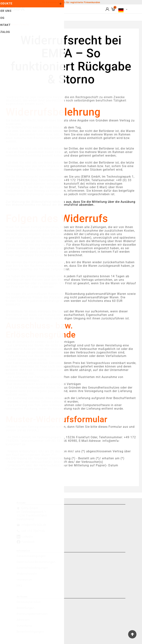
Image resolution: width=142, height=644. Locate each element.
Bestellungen (26, 608)
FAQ (19, 586)
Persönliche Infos (29, 602)
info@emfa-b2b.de (34, 525)
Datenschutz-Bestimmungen (36, 562)
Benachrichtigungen (30, 632)
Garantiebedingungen (31, 556)
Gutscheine (24, 626)
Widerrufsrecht (27, 574)
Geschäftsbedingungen (32, 568)
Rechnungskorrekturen (32, 614)
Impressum (24, 580)
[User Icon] (107, 9)
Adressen (23, 620)
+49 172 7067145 (33, 531)
